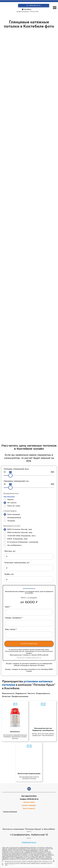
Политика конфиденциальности (29, 658)
